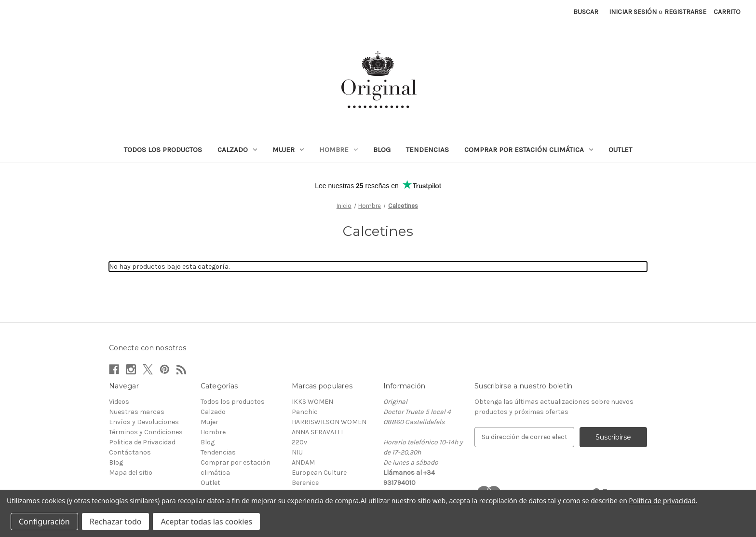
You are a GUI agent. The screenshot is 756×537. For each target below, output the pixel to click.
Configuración (44, 522)
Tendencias (427, 150)
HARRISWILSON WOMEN (329, 422)
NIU (297, 452)
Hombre (338, 150)
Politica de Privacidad (142, 442)
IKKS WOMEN (312, 402)
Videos (119, 402)
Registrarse (685, 12)
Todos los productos (163, 150)
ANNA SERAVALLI (317, 432)
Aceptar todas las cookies (206, 522)
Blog (382, 150)
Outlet (620, 150)
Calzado (237, 150)
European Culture (319, 473)
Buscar (586, 12)
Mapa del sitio (131, 473)
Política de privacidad (662, 501)
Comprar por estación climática (529, 150)
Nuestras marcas (137, 412)
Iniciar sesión (633, 12)
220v (299, 442)
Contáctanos (130, 452)
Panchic (305, 412)
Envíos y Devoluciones (144, 422)
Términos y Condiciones (146, 432)
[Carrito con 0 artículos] (727, 12)
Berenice (305, 483)
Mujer (288, 150)
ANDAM (303, 462)
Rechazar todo (116, 522)
